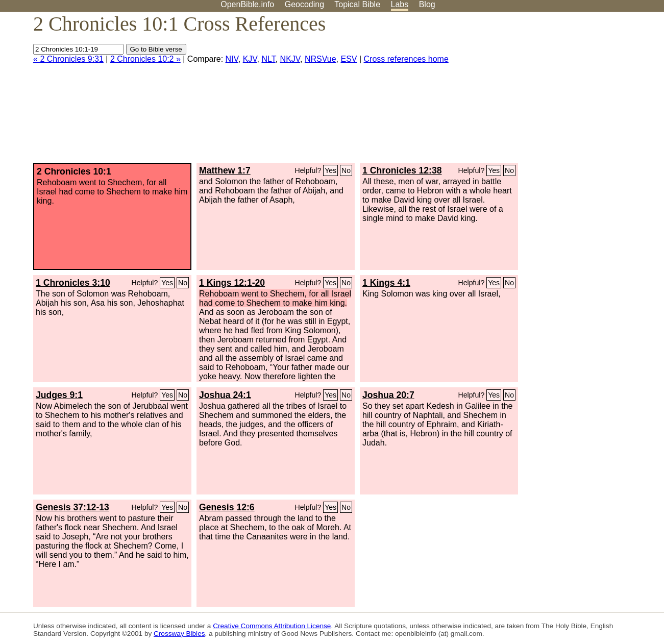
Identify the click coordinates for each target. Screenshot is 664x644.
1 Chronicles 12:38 (402, 170)
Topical (357, 4)
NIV (232, 59)
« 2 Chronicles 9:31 (68, 59)
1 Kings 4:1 (386, 283)
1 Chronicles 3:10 (73, 283)
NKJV (290, 59)
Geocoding (304, 4)
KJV (250, 59)
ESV (349, 59)
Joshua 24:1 (225, 395)
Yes (330, 170)
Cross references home (406, 59)
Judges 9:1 (59, 395)
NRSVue (321, 59)
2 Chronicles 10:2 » (145, 59)
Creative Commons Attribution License (272, 626)
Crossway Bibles (179, 634)
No (346, 170)
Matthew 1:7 (225, 170)
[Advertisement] (561, 91)
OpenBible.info (247, 4)
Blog (427, 4)
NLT (268, 59)
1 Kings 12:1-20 (232, 283)
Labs (400, 4)
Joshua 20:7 (388, 395)
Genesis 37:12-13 (72, 507)
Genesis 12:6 (227, 507)
